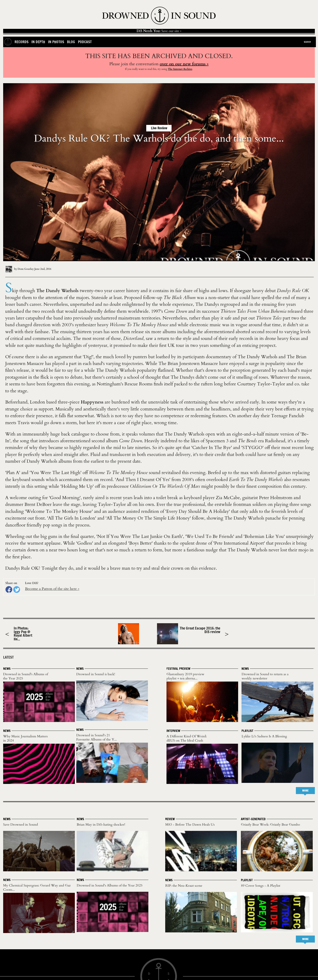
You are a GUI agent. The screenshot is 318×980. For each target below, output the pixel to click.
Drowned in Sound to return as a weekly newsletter (265, 676)
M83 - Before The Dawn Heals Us (190, 825)
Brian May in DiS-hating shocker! (101, 825)
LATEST (8, 657)
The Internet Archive (180, 69)
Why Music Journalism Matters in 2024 (25, 738)
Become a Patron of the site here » (52, 589)
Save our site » (159, 31)
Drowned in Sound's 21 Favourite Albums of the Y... (97, 737)
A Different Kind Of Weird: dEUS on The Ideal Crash (187, 738)
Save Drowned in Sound (21, 825)
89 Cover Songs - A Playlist (260, 886)
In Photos (56, 42)
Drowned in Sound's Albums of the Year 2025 (26, 676)
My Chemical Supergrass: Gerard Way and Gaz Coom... (37, 888)
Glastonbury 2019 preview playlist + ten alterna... (185, 676)
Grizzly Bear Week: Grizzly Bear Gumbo (270, 825)
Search (307, 42)
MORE (305, 791)
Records (21, 42)
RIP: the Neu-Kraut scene (184, 886)
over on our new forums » (184, 64)
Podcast (85, 42)
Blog (71, 42)
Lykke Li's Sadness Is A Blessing (264, 736)
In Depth (38, 42)
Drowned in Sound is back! (96, 674)
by (20, 269)
